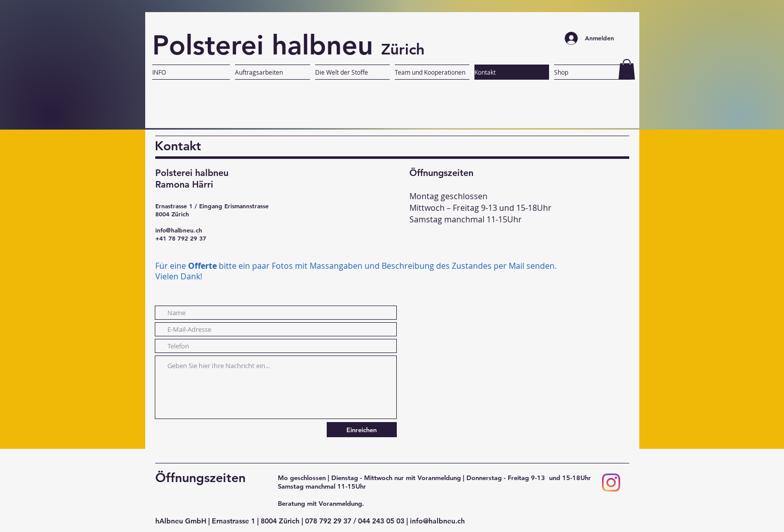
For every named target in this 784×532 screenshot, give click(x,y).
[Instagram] (611, 483)
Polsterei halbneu (267, 45)
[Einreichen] (362, 430)
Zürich (403, 49)
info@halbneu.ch (179, 230)
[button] (627, 69)
